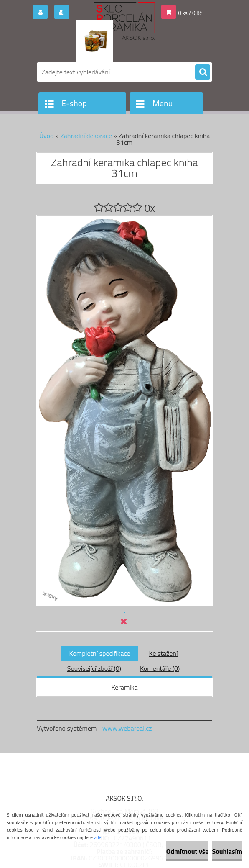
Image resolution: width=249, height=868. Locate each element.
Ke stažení (163, 653)
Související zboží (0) (94, 668)
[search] (203, 72)
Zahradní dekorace (86, 136)
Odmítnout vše (188, 851)
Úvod (47, 136)
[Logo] (94, 41)
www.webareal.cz (127, 728)
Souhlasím (227, 851)
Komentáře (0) (160, 668)
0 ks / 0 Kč (190, 13)
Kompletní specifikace (100, 653)
